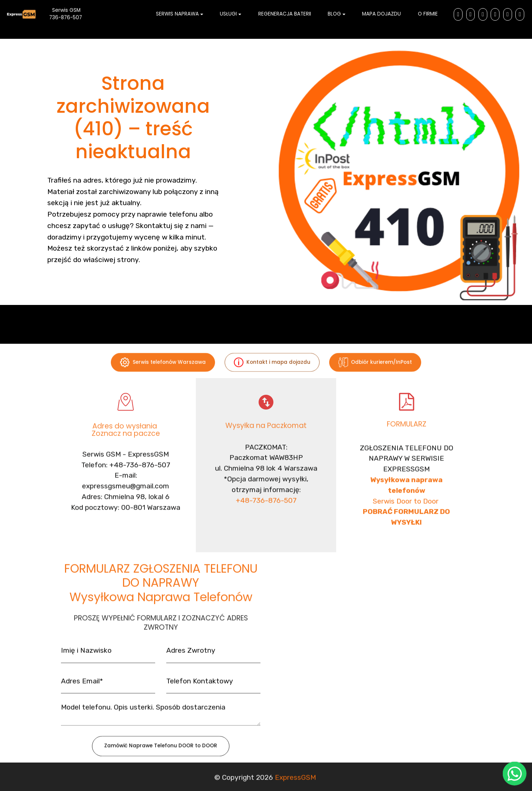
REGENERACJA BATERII (285, 14)
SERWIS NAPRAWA (177, 14)
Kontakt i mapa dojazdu (272, 370)
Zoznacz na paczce (126, 442)
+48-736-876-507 (266, 527)
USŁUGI (228, 14)
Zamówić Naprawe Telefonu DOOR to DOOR (161, 754)
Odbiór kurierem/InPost (375, 370)
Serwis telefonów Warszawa (163, 370)
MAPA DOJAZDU (381, 14)
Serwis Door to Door (407, 541)
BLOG (334, 14)
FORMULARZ (407, 430)
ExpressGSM (295, 782)
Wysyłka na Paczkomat (266, 431)
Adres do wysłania (126, 434)
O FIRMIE (428, 14)
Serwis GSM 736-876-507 (72, 14)
